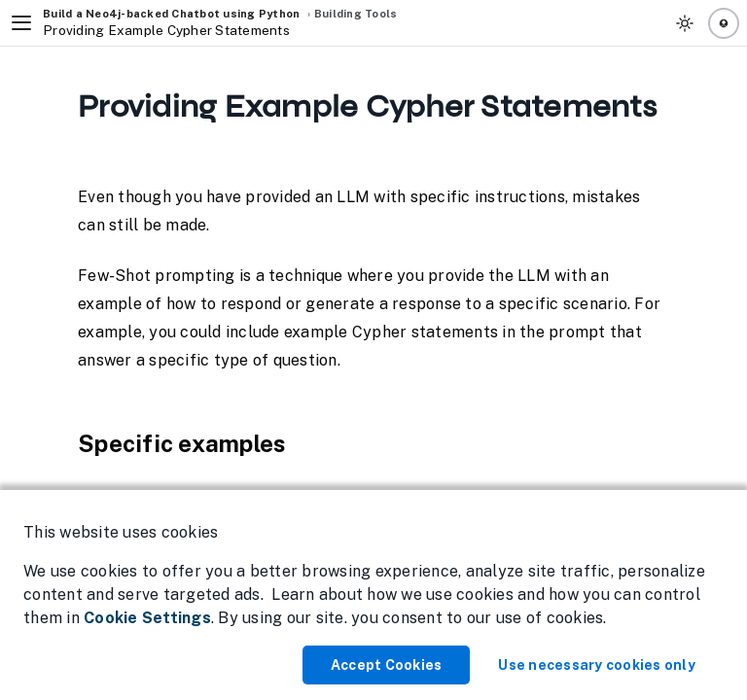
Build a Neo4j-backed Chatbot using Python (171, 14)
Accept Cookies (387, 665)
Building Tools (356, 14)
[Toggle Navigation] (21, 23)
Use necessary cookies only (597, 665)
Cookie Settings (147, 618)
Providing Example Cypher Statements (166, 31)
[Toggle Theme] (685, 23)
